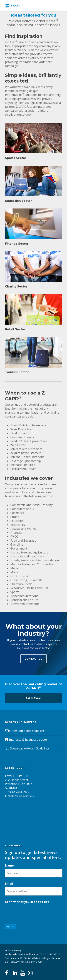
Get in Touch (34, 698)
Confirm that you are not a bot (28, 902)
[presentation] (32, 913)
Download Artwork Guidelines (30, 748)
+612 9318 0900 (19, 792)
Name (10, 865)
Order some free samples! (27, 731)
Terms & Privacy (13, 950)
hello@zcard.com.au (21, 796)
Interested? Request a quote (28, 740)
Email (10, 884)
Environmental (12, 958)
